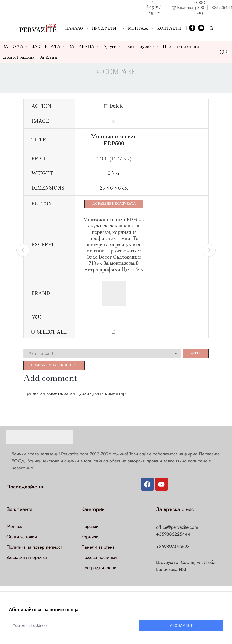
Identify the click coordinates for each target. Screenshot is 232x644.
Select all (52, 333)
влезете (54, 395)
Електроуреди (141, 46)
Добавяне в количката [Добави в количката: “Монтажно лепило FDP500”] (116, 204)
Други (111, 46)
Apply (195, 354)
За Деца (48, 57)
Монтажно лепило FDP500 (116, 140)
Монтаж (138, 28)
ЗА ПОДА (15, 46)
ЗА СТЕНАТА (48, 46)
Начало (74, 28)
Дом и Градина (19, 57)
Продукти (106, 28)
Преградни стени (181, 46)
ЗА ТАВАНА (83, 46)
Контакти (169, 28)
